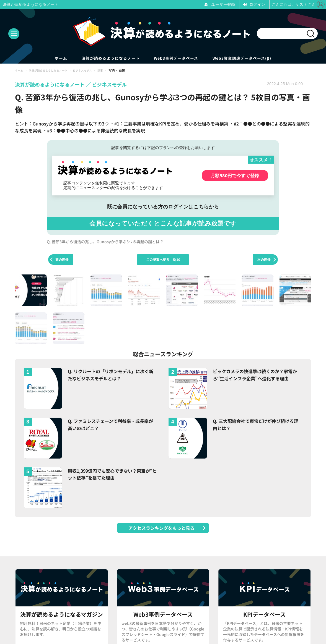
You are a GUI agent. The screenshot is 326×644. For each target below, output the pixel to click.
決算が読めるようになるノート (98, 58)
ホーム (30, 58)
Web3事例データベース (183, 58)
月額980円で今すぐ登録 (235, 176)
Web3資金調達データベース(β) (270, 58)
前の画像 (62, 260)
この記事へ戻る (163, 260)
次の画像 (264, 260)
